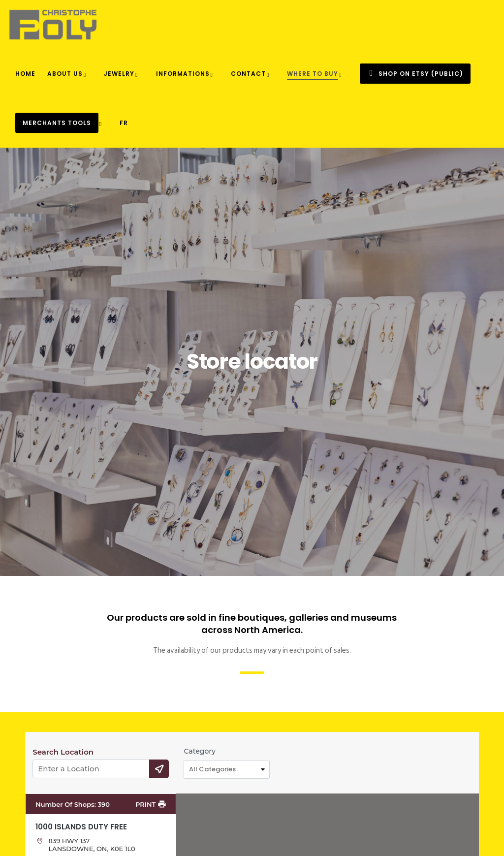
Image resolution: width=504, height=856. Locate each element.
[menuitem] (124, 123)
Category (199, 751)
